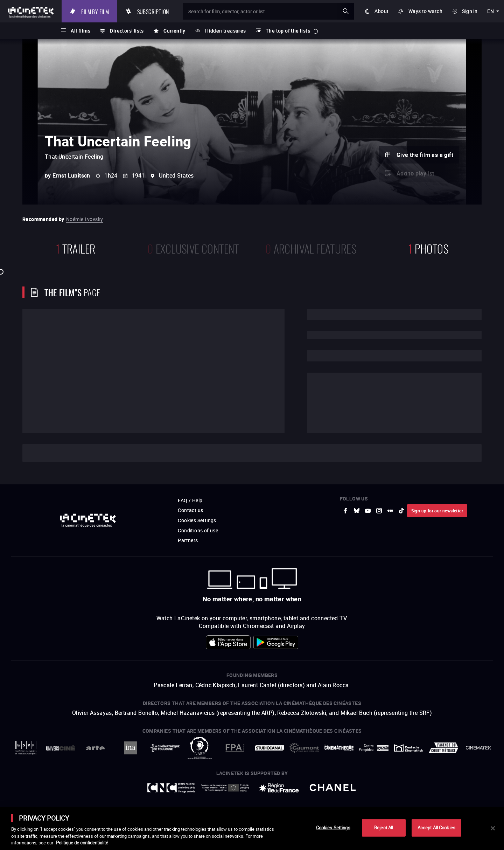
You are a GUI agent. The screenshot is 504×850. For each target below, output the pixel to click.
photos (428, 248)
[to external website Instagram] (379, 511)
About (381, 11)
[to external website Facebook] (345, 511)
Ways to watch (425, 11)
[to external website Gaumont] (304, 748)
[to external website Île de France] (279, 788)
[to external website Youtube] (368, 511)
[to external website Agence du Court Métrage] (443, 748)
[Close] (493, 828)
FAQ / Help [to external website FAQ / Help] (190, 500)
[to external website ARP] (200, 748)
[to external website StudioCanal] (269, 748)
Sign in (470, 11)
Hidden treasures (225, 31)
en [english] (491, 11)
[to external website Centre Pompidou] (374, 748)
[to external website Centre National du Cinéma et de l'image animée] (171, 788)
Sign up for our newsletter (437, 511)
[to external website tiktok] (401, 511)
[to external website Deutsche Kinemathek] (409, 748)
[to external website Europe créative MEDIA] (225, 788)
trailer (76, 248)
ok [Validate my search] (346, 11)
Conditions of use (198, 530)
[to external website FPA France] (235, 748)
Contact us (190, 510)
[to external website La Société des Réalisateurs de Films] (26, 748)
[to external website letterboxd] (390, 511)
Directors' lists (127, 31)
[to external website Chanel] (333, 788)
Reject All (384, 828)
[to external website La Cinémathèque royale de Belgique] (478, 748)
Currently (174, 31)
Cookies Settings (197, 520)
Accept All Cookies (436, 828)
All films (80, 31)
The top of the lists (288, 31)
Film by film (95, 11)
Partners (188, 540)
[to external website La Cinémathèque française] (339, 748)
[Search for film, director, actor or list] (268, 11)
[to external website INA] (130, 748)
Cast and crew (58, 453)
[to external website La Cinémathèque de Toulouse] (165, 748)
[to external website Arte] (95, 748)
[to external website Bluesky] (357, 511)
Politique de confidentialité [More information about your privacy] (82, 843)
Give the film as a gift (425, 155)
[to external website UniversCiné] (60, 748)
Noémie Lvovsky (85, 219)
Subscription (153, 11)
